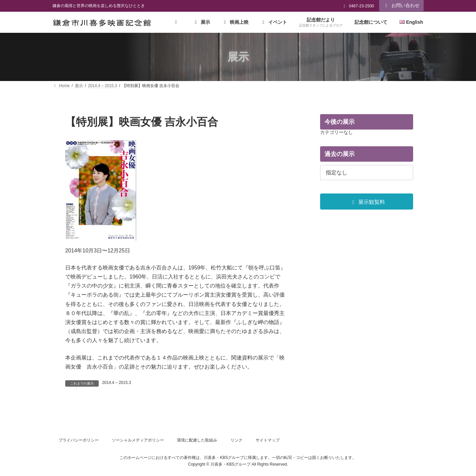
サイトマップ (268, 440)
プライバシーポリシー (79, 440)
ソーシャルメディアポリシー (138, 440)
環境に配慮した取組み (197, 440)
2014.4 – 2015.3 (117, 383)
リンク (236, 440)
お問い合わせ (401, 5)
